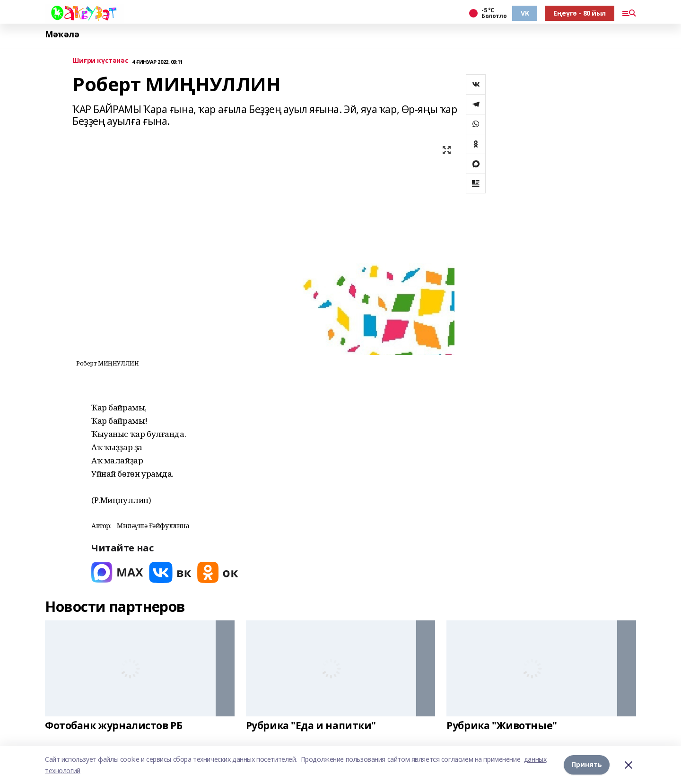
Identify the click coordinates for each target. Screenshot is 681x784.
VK (525, 13)
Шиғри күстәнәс (100, 61)
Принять (587, 765)
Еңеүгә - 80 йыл (580, 13)
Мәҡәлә (62, 34)
